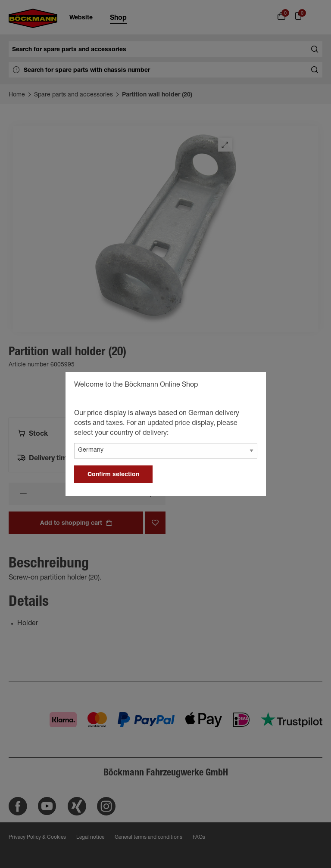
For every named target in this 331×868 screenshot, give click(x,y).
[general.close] (251, 386)
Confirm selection (113, 475)
